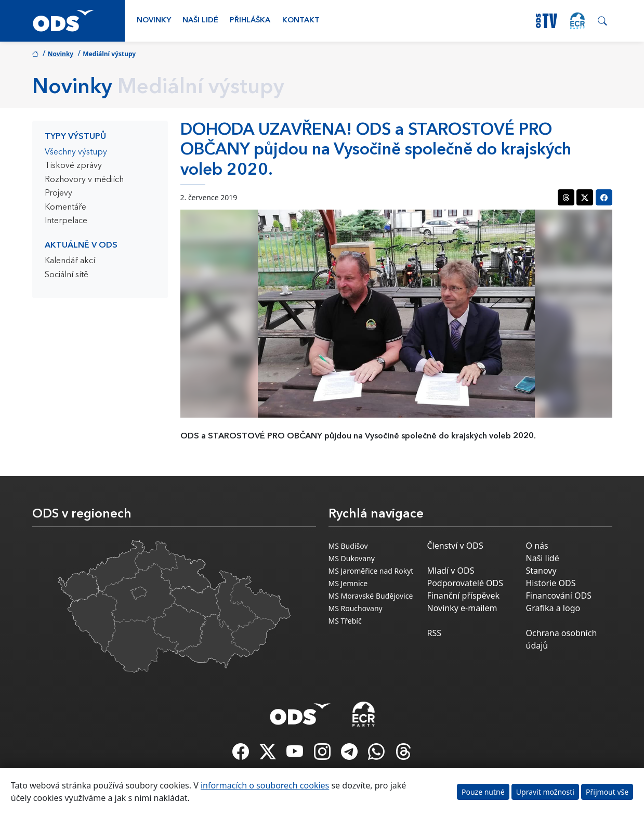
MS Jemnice (348, 583)
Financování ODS (559, 596)
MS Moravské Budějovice (371, 596)
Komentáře (65, 208)
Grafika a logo (553, 608)
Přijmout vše (607, 792)
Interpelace (66, 221)
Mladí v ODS (451, 571)
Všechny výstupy (76, 152)
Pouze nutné (483, 792)
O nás (537, 546)
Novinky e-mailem (462, 608)
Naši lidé (200, 21)
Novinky (154, 21)
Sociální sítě (67, 275)
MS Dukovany (352, 558)
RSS (435, 633)
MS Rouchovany (356, 608)
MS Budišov (348, 546)
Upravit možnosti (545, 792)
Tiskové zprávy (73, 166)
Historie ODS (551, 583)
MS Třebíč (345, 621)
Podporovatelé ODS (465, 583)
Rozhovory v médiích (84, 180)
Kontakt (301, 21)
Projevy (58, 193)
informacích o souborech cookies (265, 785)
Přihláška (250, 21)
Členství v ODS (455, 546)
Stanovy (541, 571)
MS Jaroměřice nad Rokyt (371, 571)
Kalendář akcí (70, 261)
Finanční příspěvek (464, 596)
